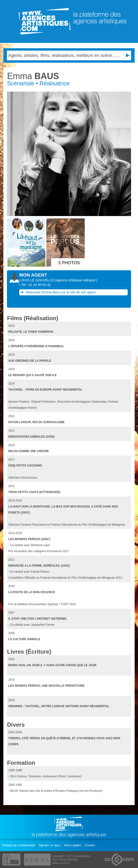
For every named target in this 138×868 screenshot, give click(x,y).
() (76, 280)
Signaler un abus (50, 845)
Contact (90, 845)
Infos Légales (73, 845)
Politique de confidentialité (19, 845)
